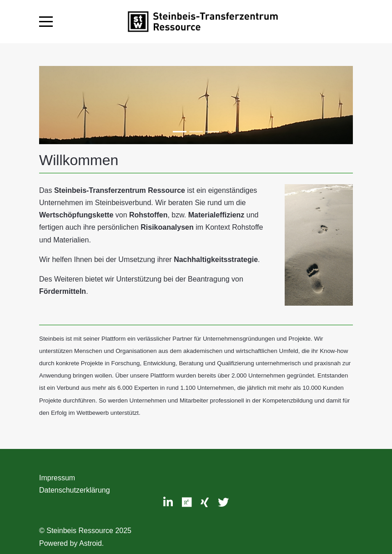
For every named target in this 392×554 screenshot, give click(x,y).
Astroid (90, 543)
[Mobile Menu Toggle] (46, 21)
